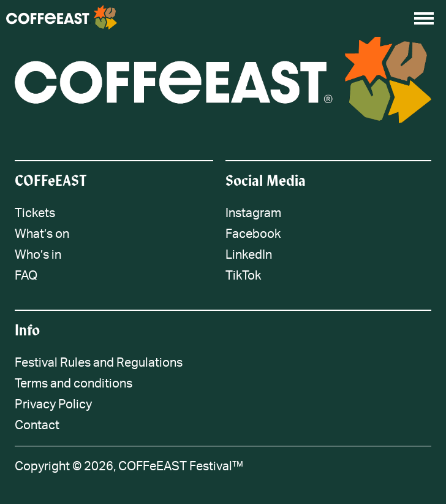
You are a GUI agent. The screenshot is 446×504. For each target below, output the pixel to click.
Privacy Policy (53, 405)
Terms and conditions (74, 384)
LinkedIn (249, 255)
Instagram (253, 213)
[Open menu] (424, 18)
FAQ (26, 276)
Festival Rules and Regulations (99, 363)
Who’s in (38, 255)
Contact (37, 426)
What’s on (42, 234)
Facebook (253, 234)
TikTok (243, 276)
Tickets (35, 213)
